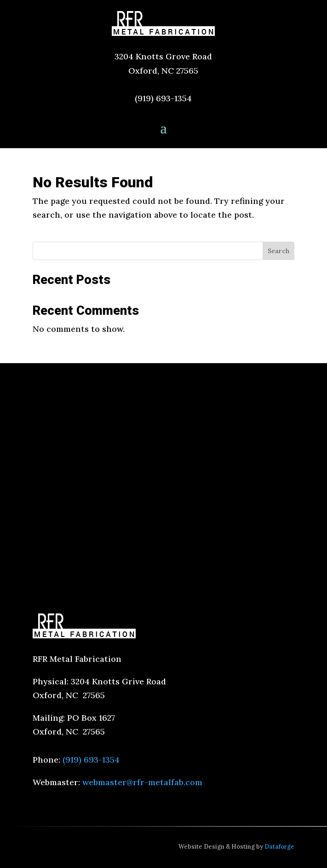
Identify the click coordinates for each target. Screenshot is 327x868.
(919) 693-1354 (163, 98)
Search (278, 251)
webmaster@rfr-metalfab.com (142, 782)
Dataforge (279, 847)
